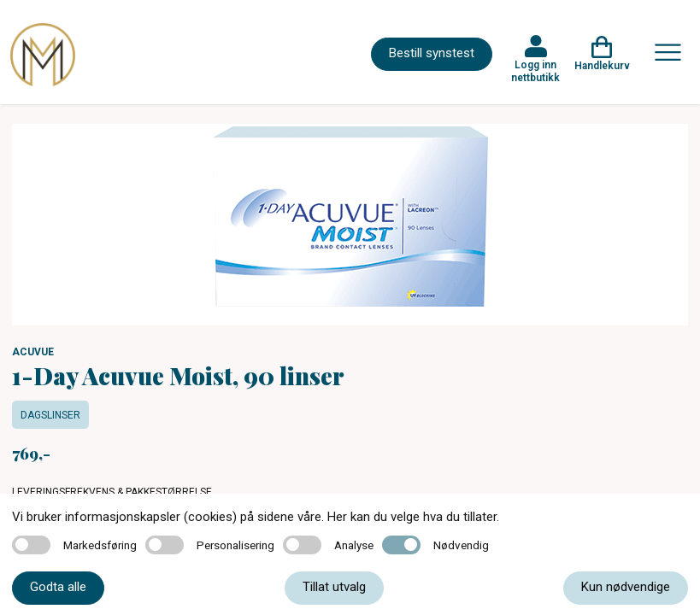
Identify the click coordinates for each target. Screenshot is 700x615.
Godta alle (58, 587)
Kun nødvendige (626, 587)
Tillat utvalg (334, 587)
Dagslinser (50, 415)
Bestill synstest (432, 53)
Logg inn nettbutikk (535, 71)
